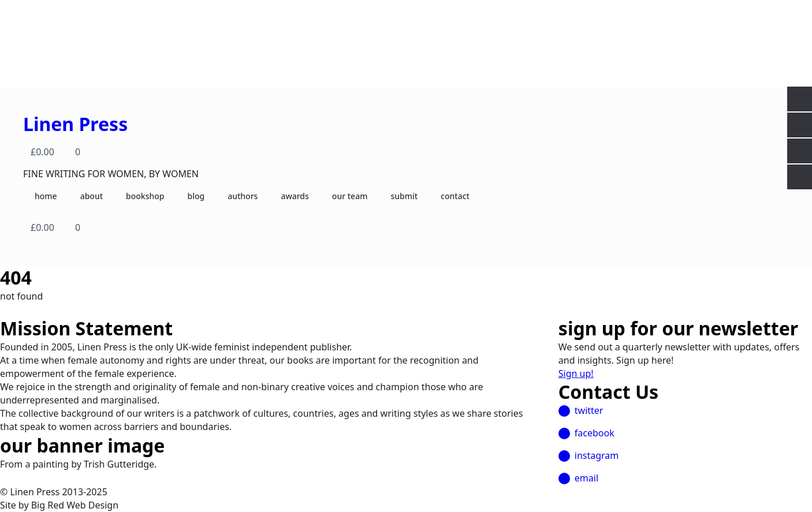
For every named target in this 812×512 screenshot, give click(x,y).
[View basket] (58, 152)
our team (350, 196)
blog (196, 196)
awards (295, 196)
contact (455, 196)
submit (404, 196)
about (92, 196)
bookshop (145, 196)
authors (243, 196)
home (46, 196)
